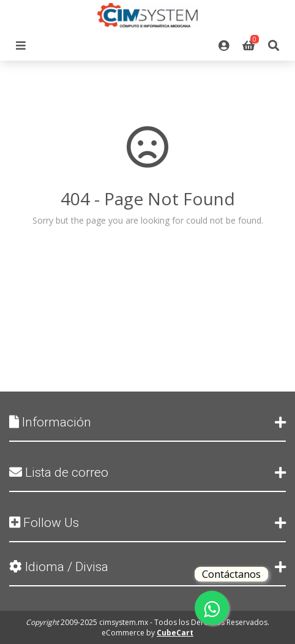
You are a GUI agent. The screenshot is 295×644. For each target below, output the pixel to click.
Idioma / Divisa (147, 567)
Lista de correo (147, 472)
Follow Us (147, 523)
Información (147, 422)
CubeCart (175, 633)
